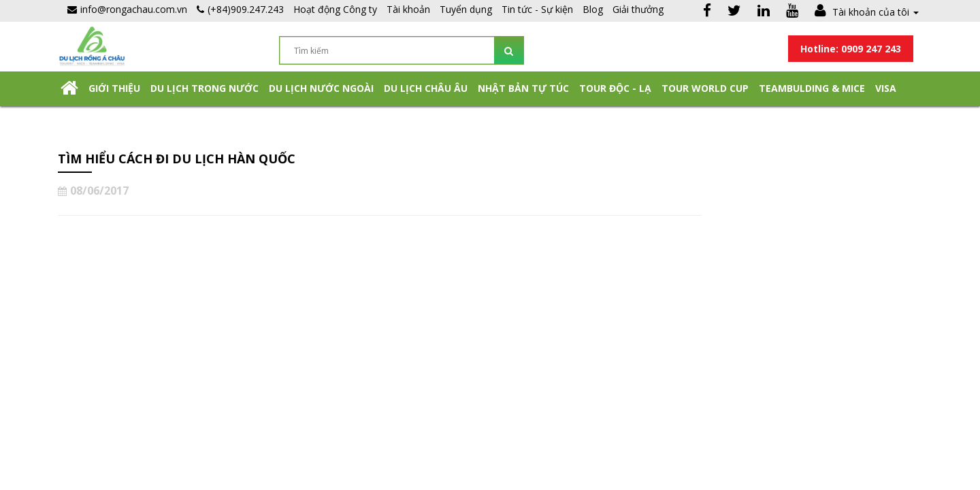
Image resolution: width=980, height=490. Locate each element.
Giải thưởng (638, 9)
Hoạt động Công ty (335, 9)
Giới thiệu (114, 88)
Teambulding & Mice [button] (812, 88)
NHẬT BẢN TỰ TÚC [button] (523, 88)
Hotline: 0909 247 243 (851, 49)
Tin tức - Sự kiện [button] (537, 9)
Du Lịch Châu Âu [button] (426, 88)
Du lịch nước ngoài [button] (321, 88)
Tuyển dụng (466, 9)
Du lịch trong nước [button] (205, 88)
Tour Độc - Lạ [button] (615, 88)
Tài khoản (408, 9)
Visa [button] (886, 88)
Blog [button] (593, 9)
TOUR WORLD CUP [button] (705, 88)
